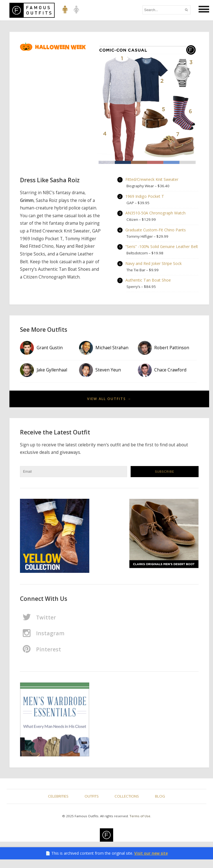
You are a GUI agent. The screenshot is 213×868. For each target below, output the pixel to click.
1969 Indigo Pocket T (145, 197)
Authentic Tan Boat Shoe (149, 289)
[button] (204, 9)
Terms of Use (140, 825)
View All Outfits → (109, 407)
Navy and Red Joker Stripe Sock (154, 272)
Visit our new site (151, 862)
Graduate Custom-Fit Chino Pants (156, 231)
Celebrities (58, 805)
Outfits (92, 805)
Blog (160, 805)
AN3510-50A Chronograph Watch (156, 214)
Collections (127, 805)
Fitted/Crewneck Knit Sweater (153, 180)
